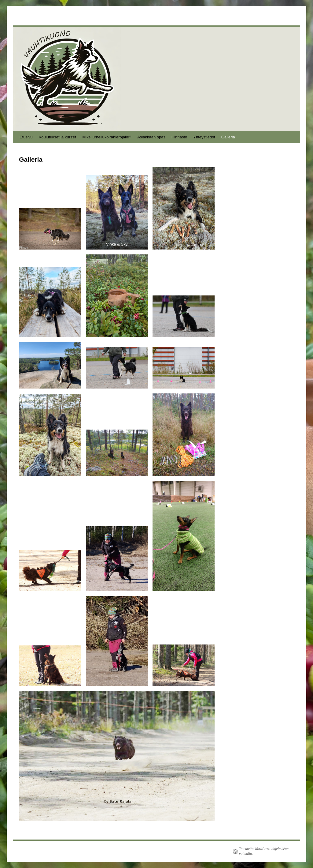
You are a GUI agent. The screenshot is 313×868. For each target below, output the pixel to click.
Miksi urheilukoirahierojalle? (107, 137)
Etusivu (26, 137)
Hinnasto (179, 137)
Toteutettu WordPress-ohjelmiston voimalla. (264, 851)
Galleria (228, 137)
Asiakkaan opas (151, 137)
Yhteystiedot (204, 137)
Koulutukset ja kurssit (58, 137)
